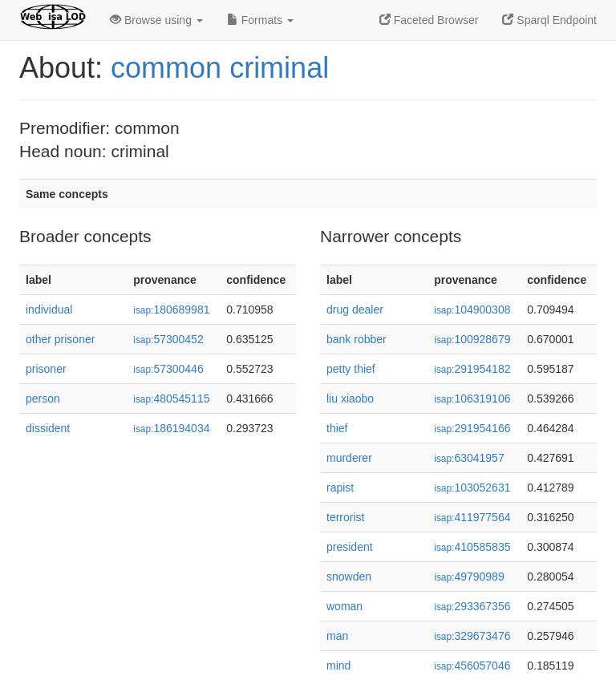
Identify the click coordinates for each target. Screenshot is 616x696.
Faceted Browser (429, 20)
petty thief (351, 369)
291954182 (472, 369)
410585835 (472, 547)
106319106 (472, 399)
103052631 (472, 488)
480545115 (171, 399)
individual (49, 310)
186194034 (171, 428)
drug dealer (355, 310)
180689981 (171, 310)
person (43, 399)
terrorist (345, 517)
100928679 (472, 339)
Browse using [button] (156, 20)
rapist (340, 488)
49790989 (469, 577)
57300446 (168, 369)
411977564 (472, 517)
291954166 (472, 428)
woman (344, 606)
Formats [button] (260, 20)
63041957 (469, 458)
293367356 (472, 606)
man (337, 636)
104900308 (472, 310)
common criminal (220, 68)
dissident (48, 428)
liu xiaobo (350, 399)
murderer (349, 458)
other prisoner (60, 339)
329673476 (472, 636)
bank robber (357, 339)
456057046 (472, 666)
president (350, 547)
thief (337, 428)
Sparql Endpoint (549, 20)
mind (338, 666)
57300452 (168, 339)
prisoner (46, 369)
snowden (349, 577)
